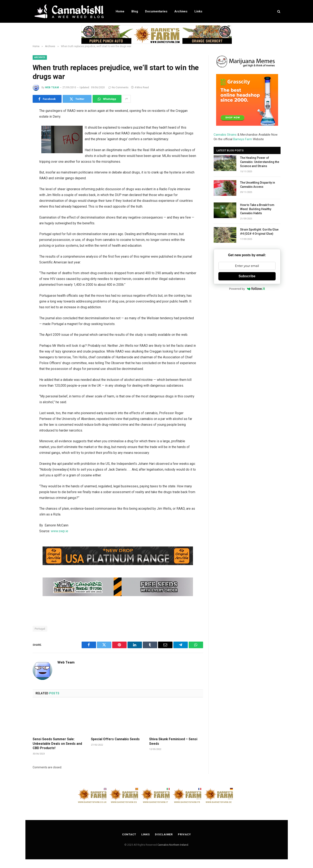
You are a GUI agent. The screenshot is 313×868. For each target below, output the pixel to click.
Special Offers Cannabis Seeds (115, 739)
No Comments (118, 87)
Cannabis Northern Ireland (173, 845)
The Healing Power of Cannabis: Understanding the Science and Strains (260, 162)
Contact (129, 834)
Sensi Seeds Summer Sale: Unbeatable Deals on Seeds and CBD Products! (57, 744)
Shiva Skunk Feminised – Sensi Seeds (173, 741)
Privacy (184, 834)
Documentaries (156, 11)
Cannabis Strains (225, 135)
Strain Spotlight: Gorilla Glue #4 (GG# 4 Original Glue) (259, 232)
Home (120, 11)
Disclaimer (164, 834)
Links (198, 11)
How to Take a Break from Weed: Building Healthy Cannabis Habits (257, 209)
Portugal (40, 629)
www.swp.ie (60, 531)
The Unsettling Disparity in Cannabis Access (258, 185)
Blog (135, 11)
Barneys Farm (243, 139)
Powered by (247, 289)
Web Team (52, 87)
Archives (181, 11)
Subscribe (247, 276)
